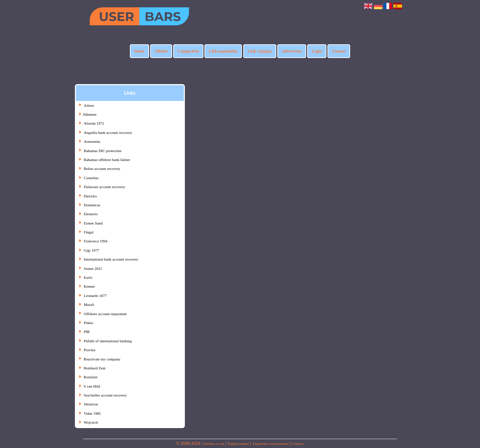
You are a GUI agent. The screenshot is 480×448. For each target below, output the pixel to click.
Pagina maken (238, 444)
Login (317, 51)
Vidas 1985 (92, 413)
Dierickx (90, 196)
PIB (87, 332)
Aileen (89, 105)
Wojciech (91, 422)
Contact (339, 51)
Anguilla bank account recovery (108, 133)
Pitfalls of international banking (108, 341)
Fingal (89, 232)
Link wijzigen (259, 51)
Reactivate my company (102, 359)
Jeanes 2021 (93, 268)
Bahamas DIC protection (103, 151)
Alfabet (161, 51)
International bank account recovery (111, 259)
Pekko (89, 323)
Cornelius (91, 178)
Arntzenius (92, 141)
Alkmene (90, 114)
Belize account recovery (102, 169)
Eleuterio (91, 214)
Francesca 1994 (96, 241)
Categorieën (188, 51)
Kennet (89, 286)
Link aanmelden (223, 51)
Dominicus (92, 205)
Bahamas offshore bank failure (107, 160)
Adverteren (292, 51)
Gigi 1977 (91, 250)
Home (139, 51)
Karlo (88, 277)
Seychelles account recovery (105, 395)
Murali (89, 305)
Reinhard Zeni (95, 368)
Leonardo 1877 (95, 296)
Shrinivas (91, 404)
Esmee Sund (93, 223)
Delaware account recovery (104, 187)
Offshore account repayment (105, 314)
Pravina (90, 350)
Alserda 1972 (94, 123)
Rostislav (91, 377)
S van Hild (92, 386)
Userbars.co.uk (213, 444)
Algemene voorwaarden (270, 444)
